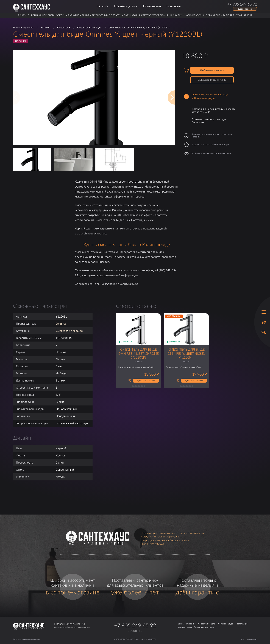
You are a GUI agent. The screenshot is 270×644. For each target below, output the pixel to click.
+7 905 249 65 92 (135, 626)
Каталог (103, 6)
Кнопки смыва (185, 627)
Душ (213, 624)
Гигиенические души (204, 627)
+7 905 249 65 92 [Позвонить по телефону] (242, 4)
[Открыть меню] (264, 312)
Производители (126, 6)
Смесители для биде (89, 28)
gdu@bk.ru (135, 631)
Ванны (181, 624)
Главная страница (23, 28)
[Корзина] (264, 322)
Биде (230, 624)
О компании (152, 6)
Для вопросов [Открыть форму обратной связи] (245, 9)
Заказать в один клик (212, 80)
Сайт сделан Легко (249, 639)
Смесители (64, 28)
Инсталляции (242, 624)
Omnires (61, 324)
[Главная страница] (32, 8)
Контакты (174, 6)
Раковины (191, 624)
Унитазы (222, 624)
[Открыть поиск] (264, 332)
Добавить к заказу (212, 70)
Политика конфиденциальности (27, 639)
